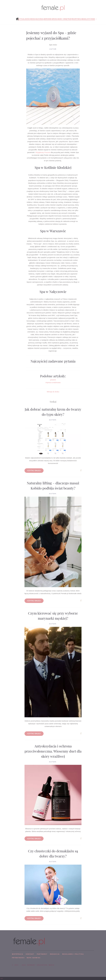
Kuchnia (39, 19)
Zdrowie (48, 19)
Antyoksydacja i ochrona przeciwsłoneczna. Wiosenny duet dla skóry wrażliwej (53, 751)
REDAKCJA (55, 954)
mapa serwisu (34, 958)
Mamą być (86, 19)
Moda (33, 19)
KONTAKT (30, 954)
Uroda (55, 19)
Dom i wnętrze (65, 19)
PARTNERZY (42, 954)
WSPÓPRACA (18, 954)
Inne (93, 19)
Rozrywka (77, 19)
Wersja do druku (53, 392)
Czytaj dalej (34, 471)
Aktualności (24, 19)
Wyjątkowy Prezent (43, 152)
